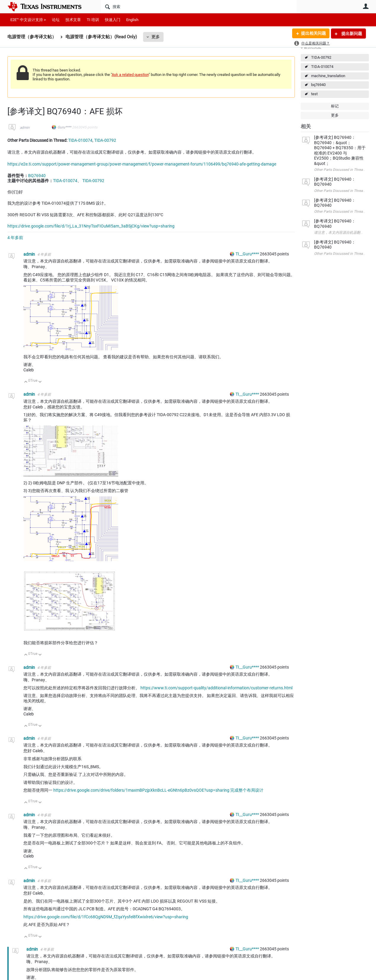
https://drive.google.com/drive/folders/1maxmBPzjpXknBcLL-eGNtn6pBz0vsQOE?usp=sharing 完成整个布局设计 (158, 790)
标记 (335, 106)
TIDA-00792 (321, 57)
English (132, 20)
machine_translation (328, 76)
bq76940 (318, 85)
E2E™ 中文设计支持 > (28, 20)
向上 (26, 382)
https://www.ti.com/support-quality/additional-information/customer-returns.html (216, 688)
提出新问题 (351, 34)
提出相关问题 (313, 34)
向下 (40, 382)
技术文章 (73, 20)
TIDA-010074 (322, 67)
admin (25, 128)
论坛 (56, 20)
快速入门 (113, 20)
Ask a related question (130, 75)
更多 (156, 37)
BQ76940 (37, 176)
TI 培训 (93, 20)
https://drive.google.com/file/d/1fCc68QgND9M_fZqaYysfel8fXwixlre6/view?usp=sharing (106, 917)
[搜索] (199, 7)
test (314, 94)
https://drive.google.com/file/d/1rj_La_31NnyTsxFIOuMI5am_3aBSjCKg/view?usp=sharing (91, 226)
